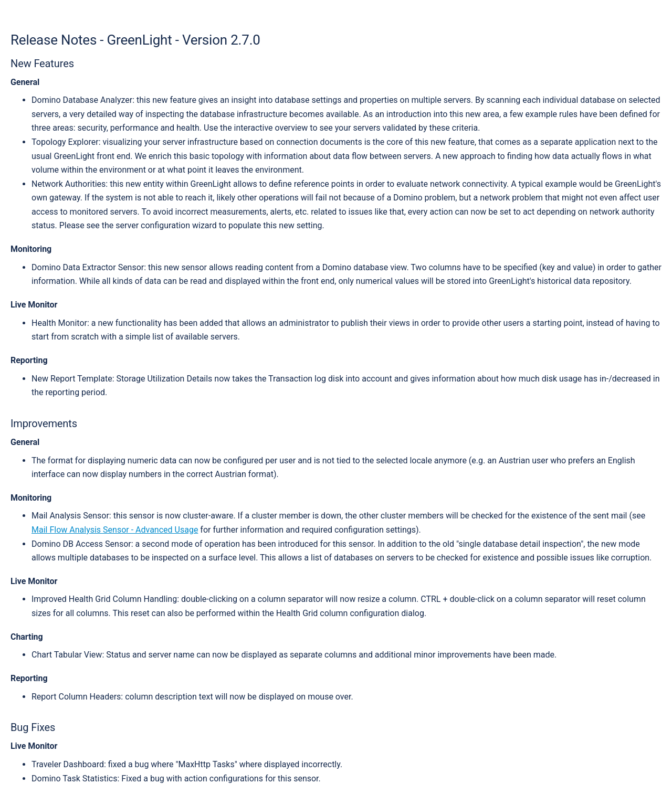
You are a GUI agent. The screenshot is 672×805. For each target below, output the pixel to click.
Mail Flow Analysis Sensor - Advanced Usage (115, 530)
